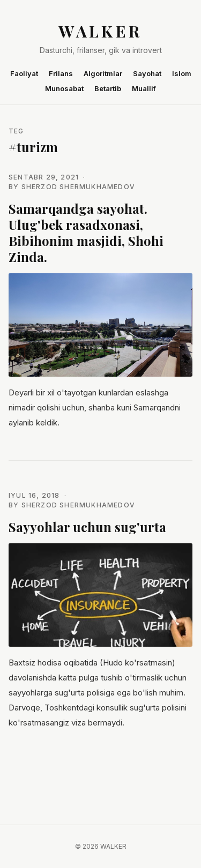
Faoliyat (24, 73)
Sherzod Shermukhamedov (78, 187)
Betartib (108, 88)
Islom (182, 73)
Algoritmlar (103, 73)
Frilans (61, 73)
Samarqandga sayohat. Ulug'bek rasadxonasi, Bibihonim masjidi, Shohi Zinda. (86, 233)
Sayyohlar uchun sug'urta (87, 527)
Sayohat (147, 73)
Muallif (144, 88)
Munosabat (64, 88)
